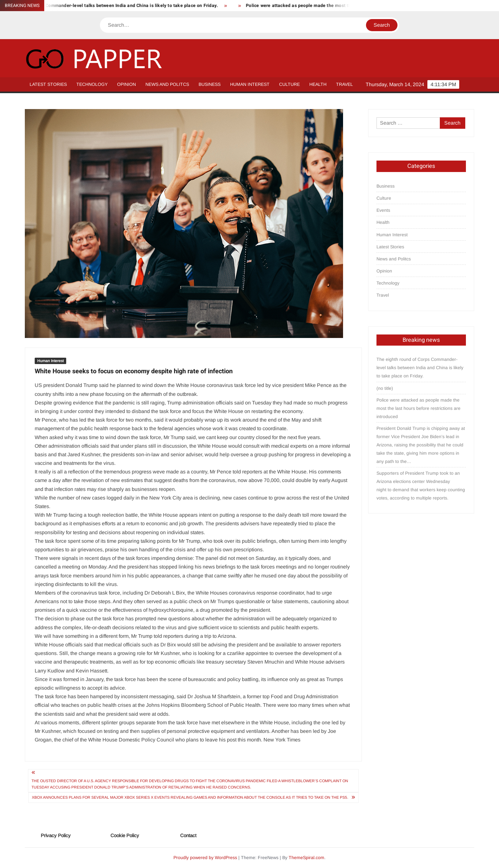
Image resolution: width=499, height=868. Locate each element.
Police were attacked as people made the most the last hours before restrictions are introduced (418, 408)
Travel (344, 84)
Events (383, 210)
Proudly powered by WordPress (205, 858)
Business (210, 84)
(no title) (385, 388)
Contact (188, 835)
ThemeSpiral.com (306, 858)
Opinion (127, 84)
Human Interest (250, 84)
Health (318, 84)
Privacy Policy (56, 835)
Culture (289, 84)
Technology (92, 84)
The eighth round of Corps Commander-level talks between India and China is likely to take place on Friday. (420, 368)
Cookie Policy (125, 835)
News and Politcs (167, 84)
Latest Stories (48, 84)
